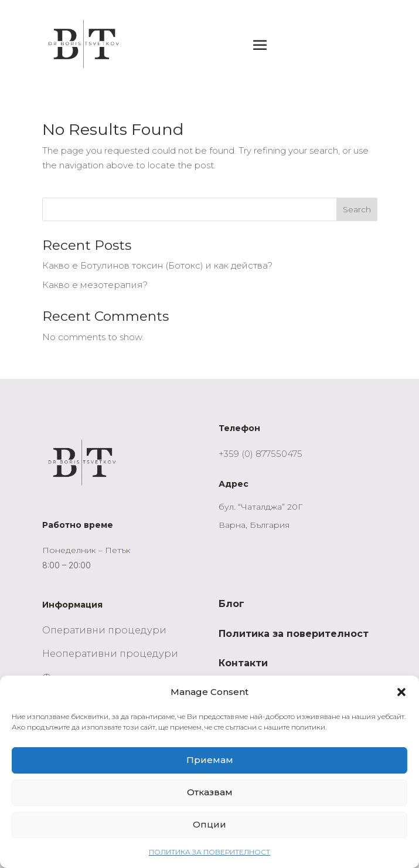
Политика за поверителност (294, 634)
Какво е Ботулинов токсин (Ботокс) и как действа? (157, 265)
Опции (209, 824)
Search (357, 209)
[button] (401, 692)
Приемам (210, 760)
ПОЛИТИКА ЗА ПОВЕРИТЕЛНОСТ (209, 852)
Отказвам (210, 792)
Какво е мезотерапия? (95, 285)
